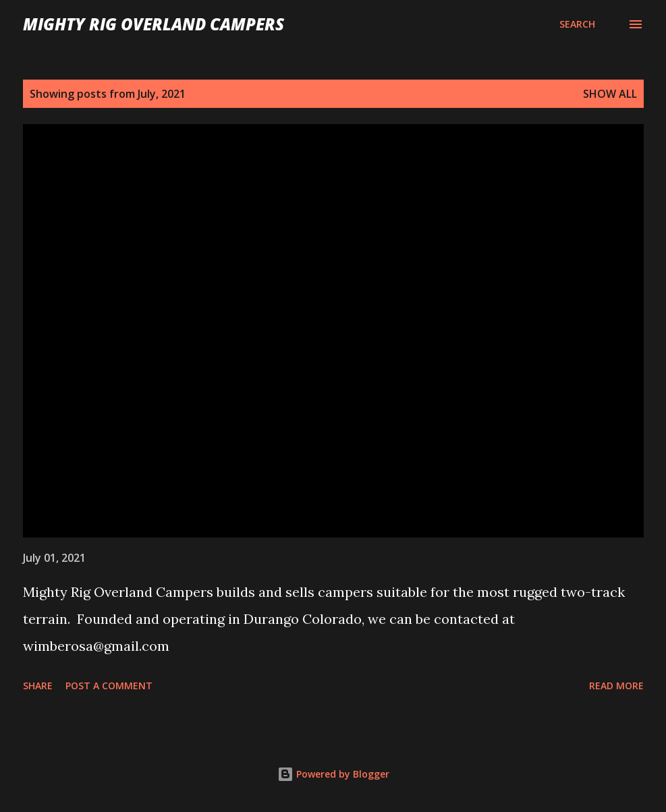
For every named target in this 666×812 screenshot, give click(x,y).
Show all (610, 94)
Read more (616, 686)
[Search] (577, 24)
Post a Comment (109, 686)
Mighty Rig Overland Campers (154, 24)
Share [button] (38, 686)
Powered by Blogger (333, 774)
